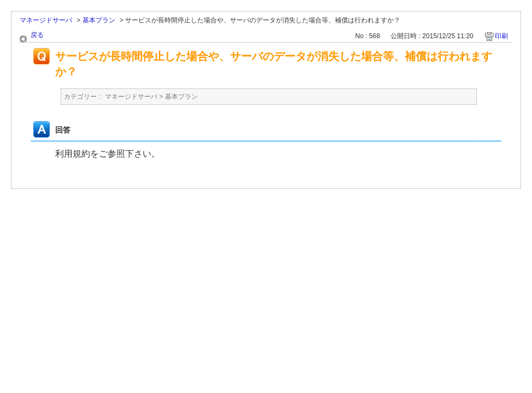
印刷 (501, 36)
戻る (37, 35)
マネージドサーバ (46, 20)
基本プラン (99, 20)
